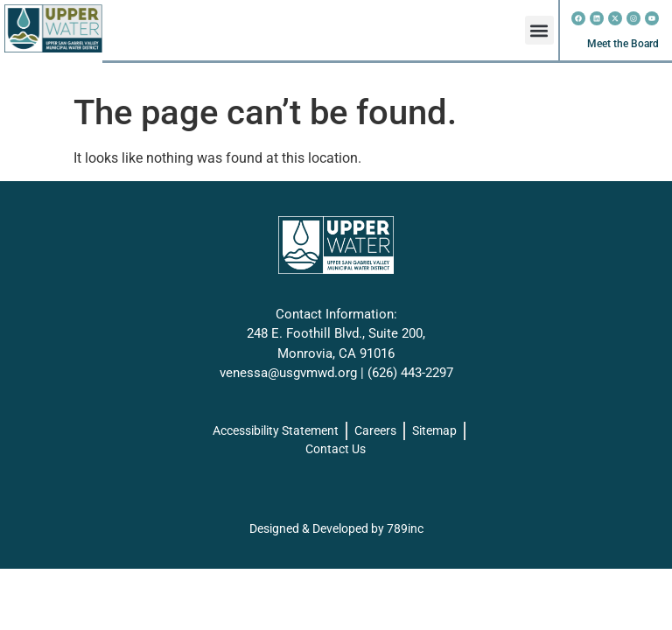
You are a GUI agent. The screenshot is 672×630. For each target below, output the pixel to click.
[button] (539, 30)
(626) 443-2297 (410, 373)
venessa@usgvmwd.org (288, 373)
